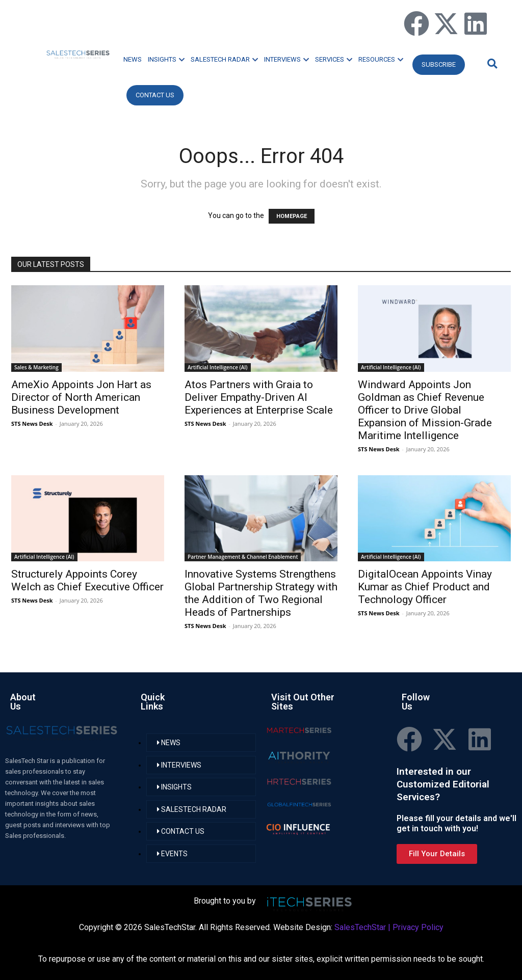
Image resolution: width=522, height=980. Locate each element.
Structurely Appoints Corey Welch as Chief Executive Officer (87, 580)
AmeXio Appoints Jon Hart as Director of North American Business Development (81, 397)
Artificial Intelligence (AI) (218, 367)
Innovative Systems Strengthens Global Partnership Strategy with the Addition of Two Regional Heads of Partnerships (261, 593)
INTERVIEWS (286, 59)
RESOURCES (381, 59)
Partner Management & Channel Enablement (243, 557)
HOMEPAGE (292, 216)
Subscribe (439, 64)
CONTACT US (155, 95)
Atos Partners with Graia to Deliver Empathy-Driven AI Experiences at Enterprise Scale (259, 397)
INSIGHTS (166, 59)
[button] (491, 63)
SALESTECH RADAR (224, 59)
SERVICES (334, 59)
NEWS (133, 59)
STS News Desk (32, 424)
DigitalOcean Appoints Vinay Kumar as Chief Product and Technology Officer (425, 587)
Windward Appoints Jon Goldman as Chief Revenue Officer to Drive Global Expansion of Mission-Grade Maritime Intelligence (425, 410)
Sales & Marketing (36, 367)
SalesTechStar (360, 927)
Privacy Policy (418, 927)
